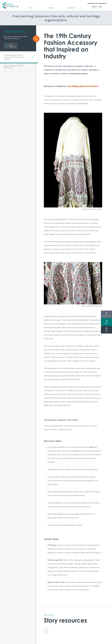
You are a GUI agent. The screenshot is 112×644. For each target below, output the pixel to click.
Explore (51, 8)
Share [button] (106, 322)
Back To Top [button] (106, 314)
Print (106, 330)
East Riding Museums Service (83, 86)
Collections (71, 8)
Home (31, 8)
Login (100, 6)
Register (94, 6)
